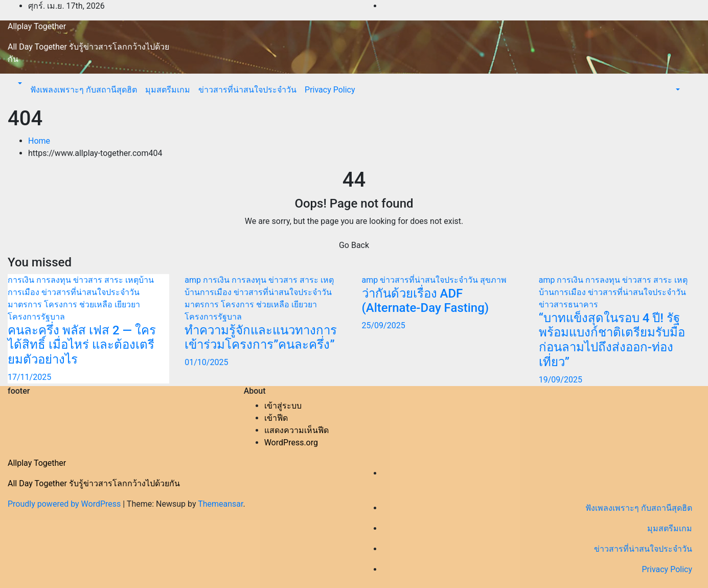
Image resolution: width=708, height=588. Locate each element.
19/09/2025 (561, 380)
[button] (19, 84)
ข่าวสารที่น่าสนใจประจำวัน (247, 90)
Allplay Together (37, 26)
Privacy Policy (330, 90)
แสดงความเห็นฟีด (296, 430)
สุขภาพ (493, 280)
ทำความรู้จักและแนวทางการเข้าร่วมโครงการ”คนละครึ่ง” (261, 338)
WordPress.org (291, 443)
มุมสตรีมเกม (168, 90)
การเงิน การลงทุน (40, 280)
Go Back (354, 245)
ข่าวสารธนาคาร (568, 304)
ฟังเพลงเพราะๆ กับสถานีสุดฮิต (84, 90)
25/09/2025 (384, 325)
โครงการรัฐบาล (36, 317)
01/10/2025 (206, 362)
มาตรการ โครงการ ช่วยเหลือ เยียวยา (74, 304)
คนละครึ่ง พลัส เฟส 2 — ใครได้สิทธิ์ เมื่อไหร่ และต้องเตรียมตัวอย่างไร (82, 345)
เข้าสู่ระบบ (283, 406)
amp (194, 280)
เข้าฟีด (276, 418)
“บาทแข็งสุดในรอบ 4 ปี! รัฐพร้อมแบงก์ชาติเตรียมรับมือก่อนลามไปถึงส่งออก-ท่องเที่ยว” (612, 340)
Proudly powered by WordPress (65, 504)
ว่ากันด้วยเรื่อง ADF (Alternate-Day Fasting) (426, 301)
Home (39, 141)
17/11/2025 (29, 377)
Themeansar (220, 504)
